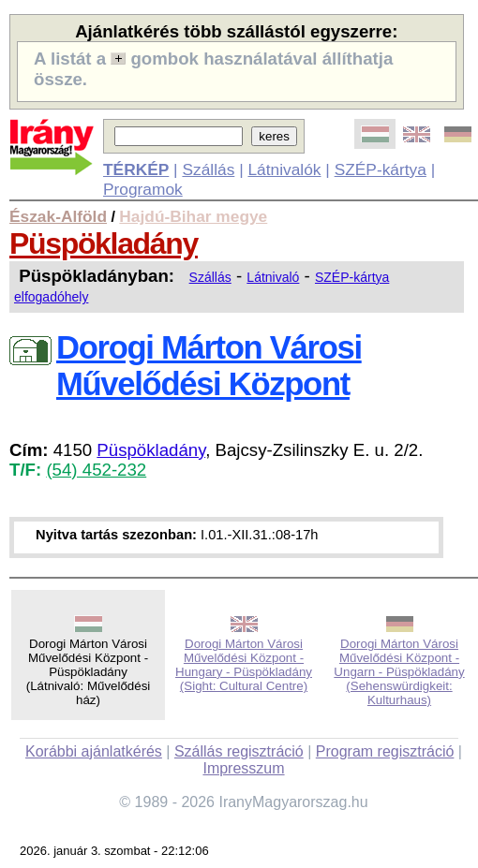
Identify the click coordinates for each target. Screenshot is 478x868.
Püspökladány (104, 243)
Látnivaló (273, 277)
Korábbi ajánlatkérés (94, 751)
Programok (143, 189)
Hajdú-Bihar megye (193, 216)
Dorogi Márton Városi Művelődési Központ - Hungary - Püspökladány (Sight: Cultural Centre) (244, 665)
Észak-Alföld (58, 216)
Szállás (208, 169)
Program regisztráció (385, 751)
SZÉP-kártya (381, 169)
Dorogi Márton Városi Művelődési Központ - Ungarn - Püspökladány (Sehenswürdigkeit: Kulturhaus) (399, 672)
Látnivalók (284, 169)
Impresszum (243, 768)
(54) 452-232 (96, 470)
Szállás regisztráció (239, 751)
